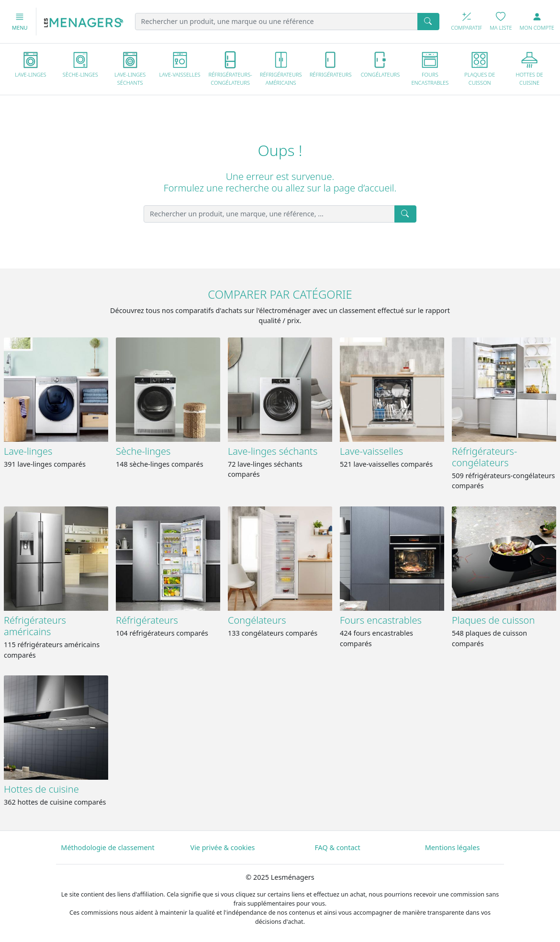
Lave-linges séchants (273, 451)
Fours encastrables (381, 620)
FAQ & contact (337, 847)
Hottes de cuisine (41, 789)
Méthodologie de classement (107, 847)
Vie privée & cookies (223, 847)
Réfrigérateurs (147, 620)
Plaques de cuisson (493, 620)
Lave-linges (28, 451)
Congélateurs (257, 620)
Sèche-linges (143, 451)
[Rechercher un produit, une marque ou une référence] (277, 22)
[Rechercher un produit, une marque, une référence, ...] (269, 214)
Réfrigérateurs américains (35, 626)
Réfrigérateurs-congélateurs (484, 457)
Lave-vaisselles (371, 451)
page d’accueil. (365, 188)
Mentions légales (453, 847)
